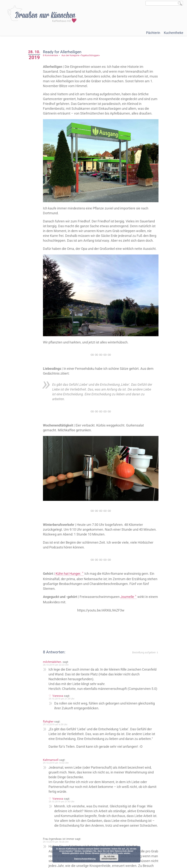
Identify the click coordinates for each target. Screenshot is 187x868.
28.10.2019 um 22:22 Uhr (56, 664)
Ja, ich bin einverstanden (109, 858)
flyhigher (49, 721)
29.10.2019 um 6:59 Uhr (56, 724)
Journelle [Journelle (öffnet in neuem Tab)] (128, 596)
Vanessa (58, 695)
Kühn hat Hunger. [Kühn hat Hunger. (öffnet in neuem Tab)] (69, 573)
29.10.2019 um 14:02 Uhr (56, 762)
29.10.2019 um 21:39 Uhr (62, 698)
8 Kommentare (51, 55)
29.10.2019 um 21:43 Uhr (62, 801)
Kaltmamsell (51, 759)
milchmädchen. (53, 661)
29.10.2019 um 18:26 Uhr (56, 841)
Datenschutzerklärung (85, 859)
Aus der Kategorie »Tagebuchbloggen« (81, 55)
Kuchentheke (174, 33)
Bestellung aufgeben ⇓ (146, 652)
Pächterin (153, 33)
